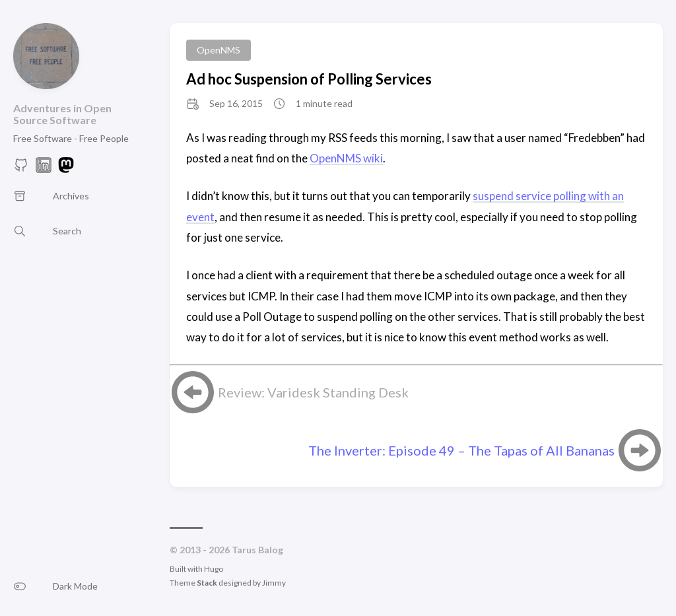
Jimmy (274, 583)
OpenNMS (219, 50)
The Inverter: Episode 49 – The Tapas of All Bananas (461, 450)
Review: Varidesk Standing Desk (313, 392)
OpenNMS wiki (346, 158)
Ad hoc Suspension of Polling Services (309, 79)
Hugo (214, 569)
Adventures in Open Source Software (62, 114)
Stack (207, 583)
